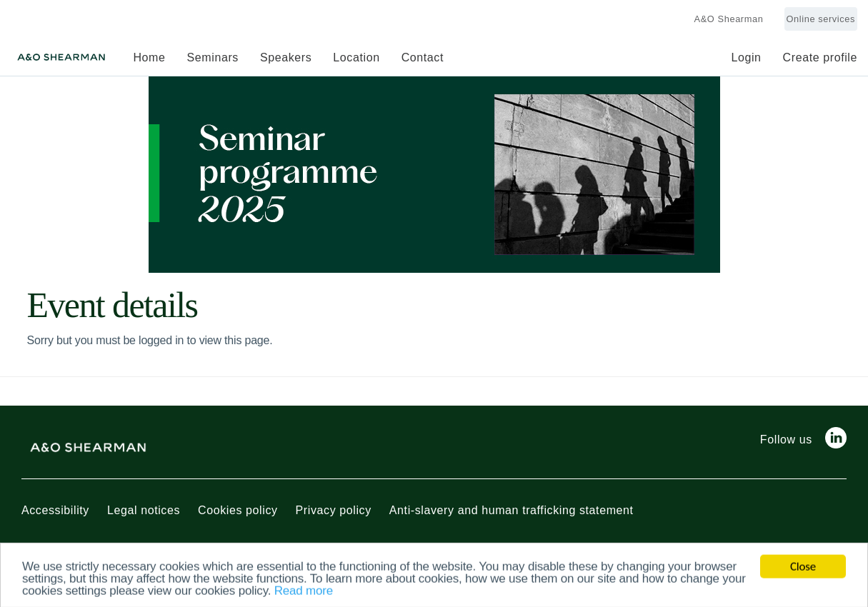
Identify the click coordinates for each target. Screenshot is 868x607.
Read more (304, 593)
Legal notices (144, 510)
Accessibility (55, 510)
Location (356, 57)
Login (746, 57)
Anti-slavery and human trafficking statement (512, 510)
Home (149, 57)
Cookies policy (238, 510)
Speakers (286, 57)
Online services (821, 19)
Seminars (213, 57)
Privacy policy (334, 510)
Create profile (820, 57)
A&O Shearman (729, 19)
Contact (423, 57)
